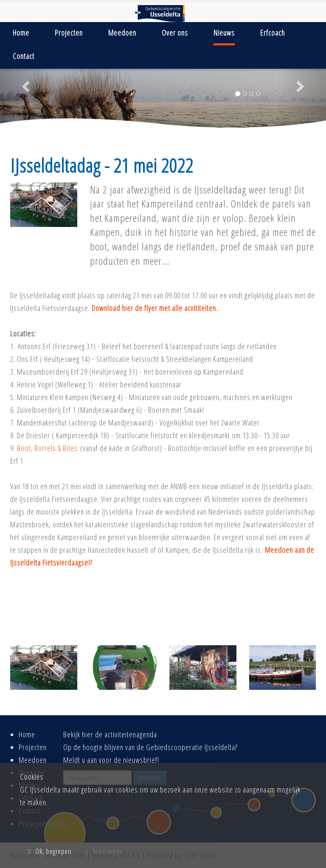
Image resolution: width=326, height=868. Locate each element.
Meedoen (122, 33)
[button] (24, 84)
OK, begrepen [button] (50, 851)
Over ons (175, 33)
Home (21, 33)
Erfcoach (273, 33)
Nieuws (224, 33)
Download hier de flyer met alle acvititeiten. (155, 308)
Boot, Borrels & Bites (47, 448)
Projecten (69, 33)
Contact (24, 56)
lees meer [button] (104, 851)
